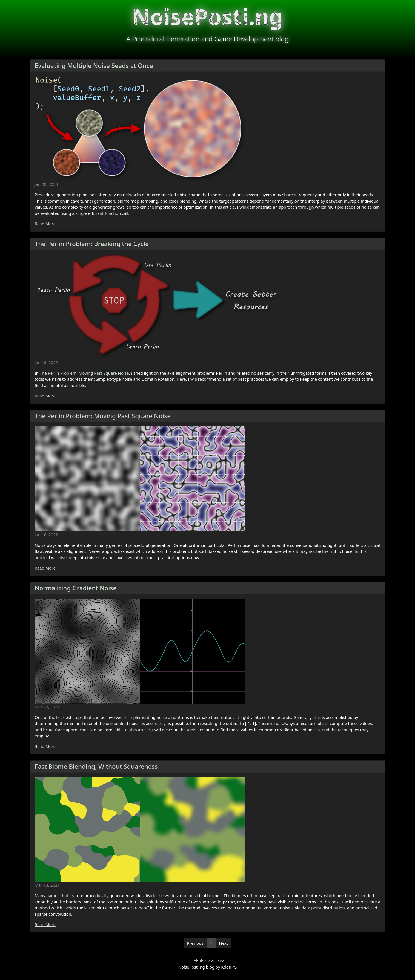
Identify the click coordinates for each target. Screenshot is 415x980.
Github (197, 961)
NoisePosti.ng (207, 16)
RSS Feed (216, 961)
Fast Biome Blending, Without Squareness (96, 766)
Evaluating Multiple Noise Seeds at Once (94, 66)
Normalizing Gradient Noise (76, 588)
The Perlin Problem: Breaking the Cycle (92, 244)
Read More (45, 224)
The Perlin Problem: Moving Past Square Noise (84, 373)
